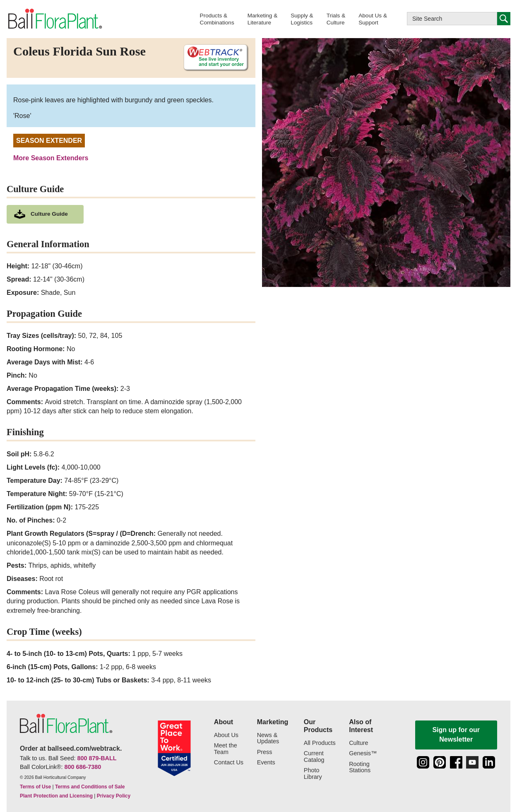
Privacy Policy (114, 796)
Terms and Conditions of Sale (90, 787)
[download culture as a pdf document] (45, 214)
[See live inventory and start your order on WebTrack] (213, 58)
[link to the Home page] (54, 19)
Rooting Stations (360, 767)
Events (266, 763)
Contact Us (229, 763)
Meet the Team (226, 749)
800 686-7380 (83, 767)
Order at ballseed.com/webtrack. (71, 748)
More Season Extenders (51, 158)
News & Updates (268, 739)
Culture (358, 743)
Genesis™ (363, 753)
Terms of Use (35, 787)
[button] (217, 19)
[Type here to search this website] (452, 19)
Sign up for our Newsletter (456, 734)
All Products (320, 743)
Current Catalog (314, 757)
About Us (226, 735)
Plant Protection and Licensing (56, 796)
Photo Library (313, 774)
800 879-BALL (97, 758)
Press (265, 752)
